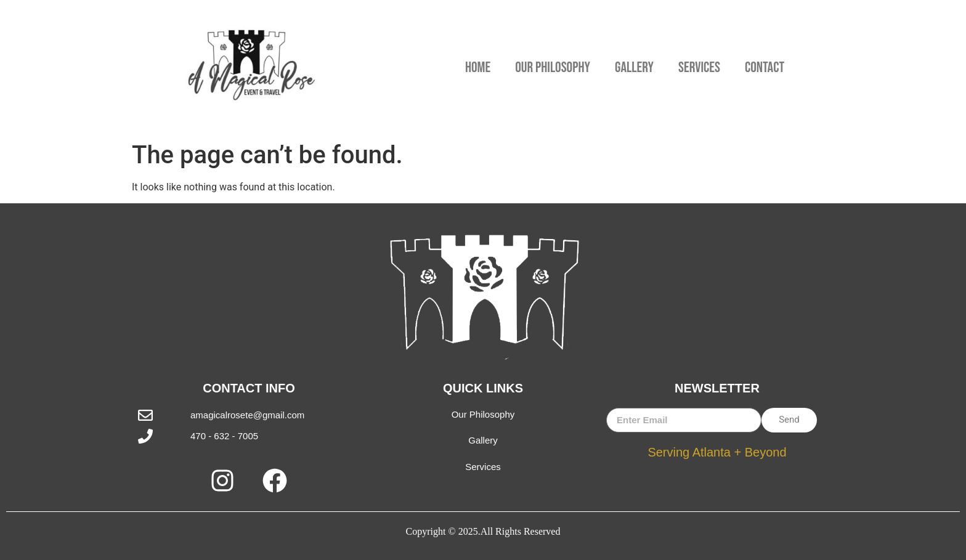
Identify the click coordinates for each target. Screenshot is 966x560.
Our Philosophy (553, 67)
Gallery (634, 67)
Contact (765, 67)
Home (478, 67)
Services (699, 67)
